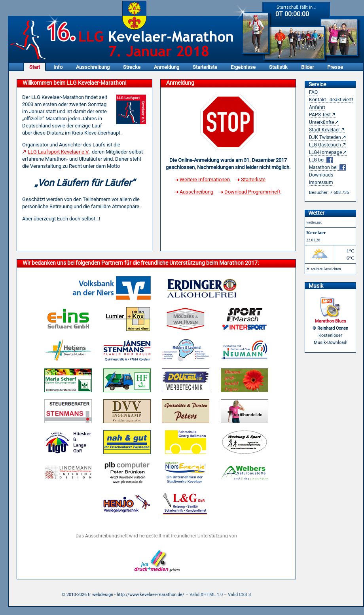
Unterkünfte (321, 122)
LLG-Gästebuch (325, 145)
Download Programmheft (252, 192)
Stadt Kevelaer (324, 130)
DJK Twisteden (325, 137)
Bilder (307, 67)
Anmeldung (167, 67)
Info (58, 67)
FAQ (313, 92)
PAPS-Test (320, 115)
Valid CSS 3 (239, 595)
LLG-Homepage (325, 152)
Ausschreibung (93, 67)
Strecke (132, 67)
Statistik (278, 67)
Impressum (321, 182)
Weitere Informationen (205, 179)
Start (35, 67)
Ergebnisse (243, 67)
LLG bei (321, 160)
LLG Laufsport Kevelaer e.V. (59, 152)
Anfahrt (317, 107)
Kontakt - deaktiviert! (331, 100)
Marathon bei (327, 168)
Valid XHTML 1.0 (206, 595)
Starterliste (205, 67)
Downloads (321, 175)
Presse (335, 67)
